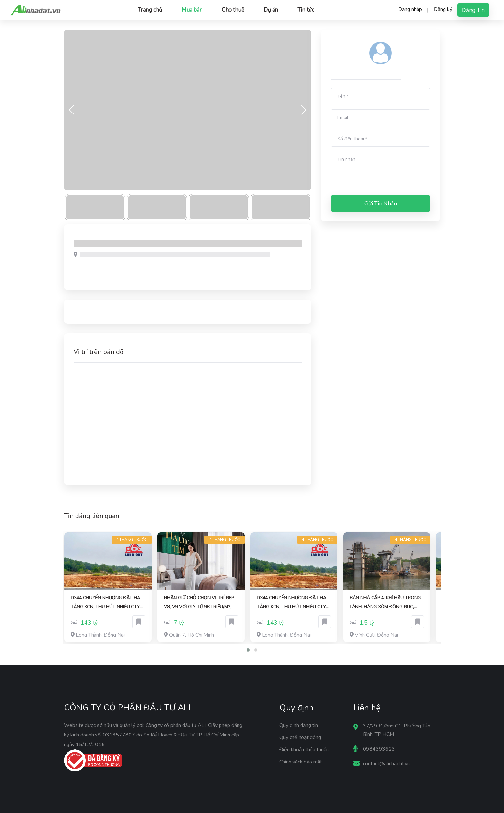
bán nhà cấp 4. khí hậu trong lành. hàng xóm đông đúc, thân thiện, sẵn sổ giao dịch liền (385, 603)
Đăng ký (443, 9)
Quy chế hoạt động (300, 737)
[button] (248, 650)
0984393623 (379, 749)
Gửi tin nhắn (381, 204)
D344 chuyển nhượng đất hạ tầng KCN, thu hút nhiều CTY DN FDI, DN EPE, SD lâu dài (105, 603)
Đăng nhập (410, 9)
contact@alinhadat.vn (386, 764)
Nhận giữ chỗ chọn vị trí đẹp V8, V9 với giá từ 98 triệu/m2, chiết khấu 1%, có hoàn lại (199, 603)
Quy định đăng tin (299, 725)
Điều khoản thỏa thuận (304, 750)
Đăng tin (473, 10)
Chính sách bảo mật (301, 762)
